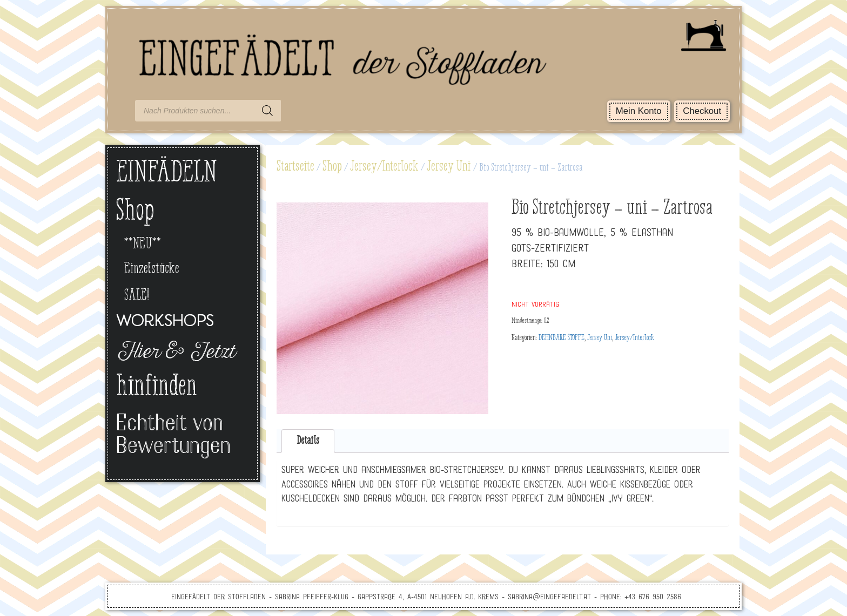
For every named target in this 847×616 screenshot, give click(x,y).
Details (308, 441)
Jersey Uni (449, 167)
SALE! (137, 296)
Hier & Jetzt (175, 353)
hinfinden (157, 388)
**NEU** (143, 244)
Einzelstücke (152, 269)
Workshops (165, 322)
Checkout (702, 111)
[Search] (267, 111)
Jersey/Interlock (384, 167)
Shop (332, 167)
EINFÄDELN (167, 174)
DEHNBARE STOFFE (562, 338)
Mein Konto (639, 111)
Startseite (295, 167)
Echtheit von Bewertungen (173, 436)
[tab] (308, 441)
